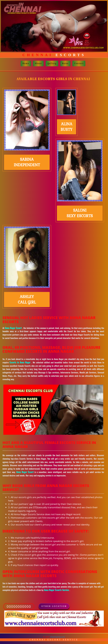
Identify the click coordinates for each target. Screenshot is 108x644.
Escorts (54, 55)
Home (26, 63)
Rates (65, 63)
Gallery (52, 63)
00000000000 (19, 606)
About (38, 63)
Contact (79, 63)
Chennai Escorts (58, 637)
